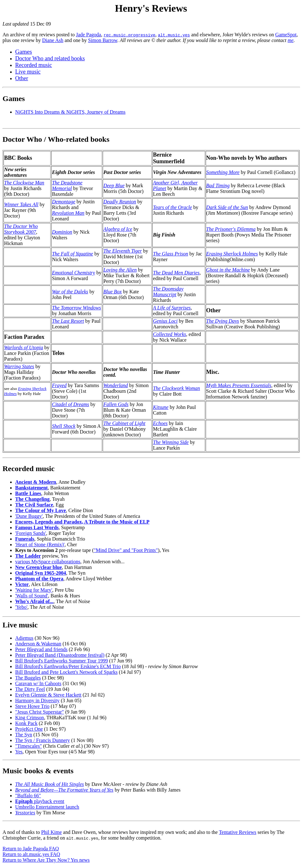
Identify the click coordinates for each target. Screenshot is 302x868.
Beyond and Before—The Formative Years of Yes (64, 790)
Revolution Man (68, 213)
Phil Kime (51, 832)
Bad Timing (218, 186)
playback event (40, 801)
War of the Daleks (70, 292)
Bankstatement (31, 488)
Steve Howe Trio (32, 706)
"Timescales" (28, 746)
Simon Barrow (103, 40)
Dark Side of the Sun (227, 207)
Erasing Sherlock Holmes (232, 254)
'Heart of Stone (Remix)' (40, 545)
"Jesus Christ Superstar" (39, 712)
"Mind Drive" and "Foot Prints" (126, 550)
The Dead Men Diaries (176, 273)
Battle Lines (28, 493)
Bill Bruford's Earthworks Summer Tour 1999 (61, 661)
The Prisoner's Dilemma (231, 229)
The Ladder (28, 556)
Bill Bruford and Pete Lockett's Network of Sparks (66, 672)
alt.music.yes (174, 35)
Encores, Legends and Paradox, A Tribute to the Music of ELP (82, 522)
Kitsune (161, 407)
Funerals (25, 539)
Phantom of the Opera (39, 579)
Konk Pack (26, 723)
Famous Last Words (37, 527)
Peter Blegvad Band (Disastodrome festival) (60, 655)
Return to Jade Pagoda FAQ (31, 849)
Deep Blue (114, 186)
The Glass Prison (170, 254)
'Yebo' (21, 607)
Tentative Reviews (238, 832)
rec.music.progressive (130, 35)
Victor (22, 584)
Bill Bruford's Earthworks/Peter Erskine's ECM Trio (68, 666)
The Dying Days (223, 321)
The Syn (24, 735)
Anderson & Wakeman (38, 644)
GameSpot (286, 35)
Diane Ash (53, 40)
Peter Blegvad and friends (41, 649)
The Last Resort (68, 321)
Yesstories (25, 813)
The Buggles (28, 678)
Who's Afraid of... (34, 601)
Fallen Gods (116, 404)
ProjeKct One (29, 729)
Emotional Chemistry (73, 273)
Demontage (63, 202)
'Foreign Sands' (31, 533)
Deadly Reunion (120, 202)
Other (22, 78)
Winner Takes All (21, 204)
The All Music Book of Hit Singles (49, 784)
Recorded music (33, 65)
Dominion (62, 232)
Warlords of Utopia (24, 347)
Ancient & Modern (36, 482)
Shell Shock (63, 426)
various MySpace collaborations (48, 562)
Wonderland (116, 385)
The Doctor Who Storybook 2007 (21, 229)
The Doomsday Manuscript (168, 292)
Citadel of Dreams (70, 404)
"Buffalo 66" (28, 796)
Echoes (160, 423)
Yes (19, 752)
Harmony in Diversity (37, 700)
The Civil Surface (34, 505)
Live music (28, 72)
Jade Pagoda (88, 35)
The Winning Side (171, 442)
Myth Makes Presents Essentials (239, 385)
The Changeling (32, 499)
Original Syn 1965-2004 (41, 573)
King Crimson (30, 718)
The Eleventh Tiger (123, 251)
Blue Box (112, 292)
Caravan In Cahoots (38, 683)
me (291, 40)
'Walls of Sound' (32, 596)
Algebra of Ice (118, 229)
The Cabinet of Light (124, 423)
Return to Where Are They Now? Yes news (46, 860)
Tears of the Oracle (172, 207)
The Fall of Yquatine (72, 254)
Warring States (19, 366)
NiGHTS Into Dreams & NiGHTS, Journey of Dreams (70, 112)
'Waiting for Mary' (34, 590)
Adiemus (24, 638)
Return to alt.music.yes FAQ (31, 854)
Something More (223, 172)
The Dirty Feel (30, 689)
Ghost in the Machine (228, 270)
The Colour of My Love (41, 510)
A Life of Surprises (172, 308)
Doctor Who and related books (50, 58)
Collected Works (169, 334)
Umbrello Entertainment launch (47, 807)
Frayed (59, 385)
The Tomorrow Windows (76, 308)
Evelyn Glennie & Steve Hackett (48, 695)
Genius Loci (165, 321)
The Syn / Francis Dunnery (42, 740)
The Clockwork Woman (176, 388)
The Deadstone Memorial (67, 186)
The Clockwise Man (24, 183)
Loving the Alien (120, 270)
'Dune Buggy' (29, 516)
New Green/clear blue (39, 567)
